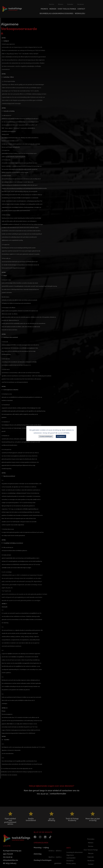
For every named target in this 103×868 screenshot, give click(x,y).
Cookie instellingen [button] (46, 436)
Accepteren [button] (61, 436)
